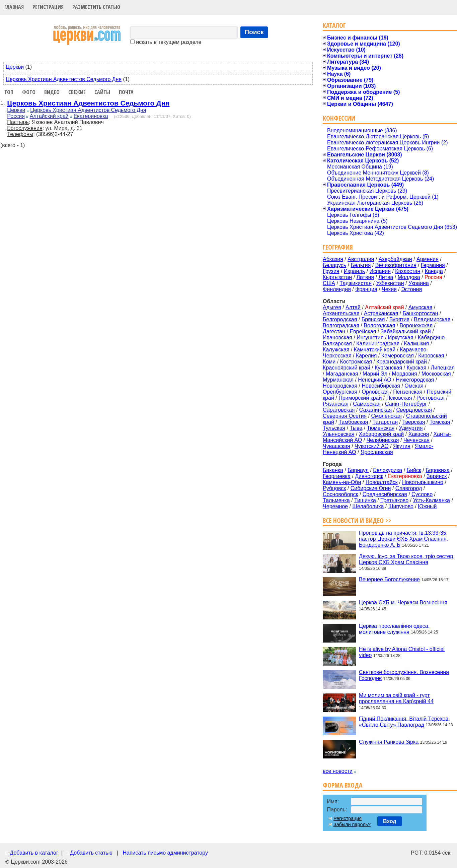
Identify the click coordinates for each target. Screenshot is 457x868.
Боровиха (437, 470)
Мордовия (404, 374)
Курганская (388, 368)
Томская (440, 422)
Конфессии (339, 118)
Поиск (254, 32)
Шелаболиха (368, 506)
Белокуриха (388, 470)
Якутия (402, 446)
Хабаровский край (381, 434)
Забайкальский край (406, 331)
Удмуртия (411, 428)
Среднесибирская (385, 494)
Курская (416, 368)
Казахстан (408, 271)
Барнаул (358, 470)
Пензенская (408, 392)
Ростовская (431, 398)
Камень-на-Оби (342, 482)
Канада (434, 271)
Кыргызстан (337, 277)
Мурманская (338, 380)
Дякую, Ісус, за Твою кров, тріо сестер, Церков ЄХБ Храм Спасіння (407, 559)
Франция (366, 289)
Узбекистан (390, 283)
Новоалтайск (382, 482)
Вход (390, 821)
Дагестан (334, 331)
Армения (428, 259)
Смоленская (387, 416)
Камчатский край (375, 350)
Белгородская (340, 319)
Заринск (437, 476)
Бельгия (361, 265)
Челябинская (383, 440)
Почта (126, 92)
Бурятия (399, 319)
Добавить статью (91, 853)
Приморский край (360, 398)
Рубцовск (334, 488)
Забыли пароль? (352, 824)
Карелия (366, 356)
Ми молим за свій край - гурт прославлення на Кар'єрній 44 (396, 698)
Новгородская (340, 386)
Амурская (420, 307)
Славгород (409, 488)
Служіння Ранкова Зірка (389, 742)
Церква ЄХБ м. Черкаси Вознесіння (403, 603)
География (338, 247)
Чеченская (416, 440)
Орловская (375, 392)
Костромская (356, 362)
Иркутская (401, 338)
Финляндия (337, 289)
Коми (329, 362)
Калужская (336, 350)
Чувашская (336, 446)
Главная (14, 7)
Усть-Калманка (431, 500)
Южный (427, 506)
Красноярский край (346, 368)
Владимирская (432, 319)
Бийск (414, 470)
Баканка (333, 470)
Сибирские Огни (371, 488)
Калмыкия (417, 344)
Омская (414, 386)
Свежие (77, 92)
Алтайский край (49, 116)
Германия (433, 265)
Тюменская (381, 428)
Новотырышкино (423, 482)
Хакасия (419, 434)
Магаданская (342, 374)
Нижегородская (415, 380)
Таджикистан (356, 283)
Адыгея (332, 307)
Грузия (331, 271)
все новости (338, 771)
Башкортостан (420, 313)
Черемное (335, 506)
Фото (29, 92)
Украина (419, 283)
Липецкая (443, 368)
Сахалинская (375, 410)
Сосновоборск (340, 494)
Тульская (334, 428)
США (329, 283)
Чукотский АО (372, 446)
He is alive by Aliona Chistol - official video (402, 652)
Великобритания (396, 265)
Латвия (365, 277)
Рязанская (336, 404)
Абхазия (333, 259)
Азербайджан (395, 259)
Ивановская (337, 338)
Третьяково (394, 500)
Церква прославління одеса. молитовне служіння (394, 629)
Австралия (361, 259)
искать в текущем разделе (166, 42)
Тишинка (365, 500)
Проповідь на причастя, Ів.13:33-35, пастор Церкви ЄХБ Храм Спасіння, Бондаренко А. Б (403, 539)
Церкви (15, 67)
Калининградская (378, 344)
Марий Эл (375, 374)
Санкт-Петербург (406, 404)
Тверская (413, 422)
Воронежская (416, 325)
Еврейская (363, 331)
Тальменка (336, 500)
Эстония (411, 289)
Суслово (422, 494)
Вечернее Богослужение (389, 579)
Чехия (389, 289)
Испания (380, 271)
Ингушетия (370, 338)
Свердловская (414, 410)
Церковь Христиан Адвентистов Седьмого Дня (64, 79)
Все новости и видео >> (357, 520)
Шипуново (401, 506)
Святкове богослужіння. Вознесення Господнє (404, 675)
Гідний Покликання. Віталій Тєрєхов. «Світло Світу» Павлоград (404, 721)
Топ (9, 92)
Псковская (399, 398)
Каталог (334, 25)
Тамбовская (353, 422)
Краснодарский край (402, 362)
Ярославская (377, 452)
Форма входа (342, 785)
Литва (386, 277)
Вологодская (379, 325)
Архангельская (341, 313)
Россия (16, 116)
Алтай (353, 307)
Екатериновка (91, 116)
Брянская (373, 319)
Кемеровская (398, 356)
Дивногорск (369, 476)
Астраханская (381, 313)
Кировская (431, 356)
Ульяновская (338, 434)
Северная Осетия (345, 416)
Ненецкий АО (374, 380)
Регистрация (48, 7)
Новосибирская (381, 386)
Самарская (367, 404)
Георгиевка (337, 476)
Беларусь (334, 265)
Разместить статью (96, 7)
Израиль (354, 271)
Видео (52, 92)
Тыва (356, 428)
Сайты (102, 92)
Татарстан (385, 422)
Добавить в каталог (34, 853)
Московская (436, 374)
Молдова (409, 277)
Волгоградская (341, 325)
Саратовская (339, 410)
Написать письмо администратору (165, 853)
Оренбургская (340, 392)
